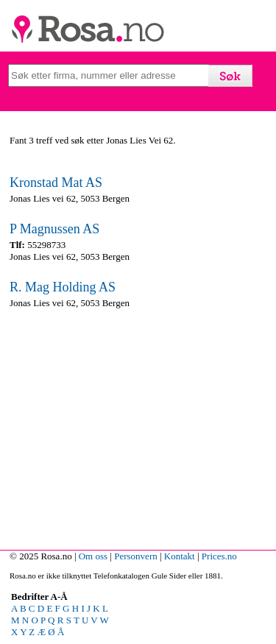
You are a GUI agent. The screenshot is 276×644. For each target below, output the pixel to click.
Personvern (136, 556)
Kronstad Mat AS (56, 183)
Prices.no (219, 556)
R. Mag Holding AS (63, 287)
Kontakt (180, 556)
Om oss (93, 556)
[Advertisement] (138, 426)
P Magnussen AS (54, 229)
